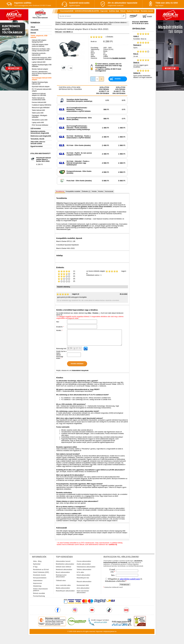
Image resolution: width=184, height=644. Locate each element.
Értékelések (139, 29)
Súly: (92, 55)
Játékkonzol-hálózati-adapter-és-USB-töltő (39, 94)
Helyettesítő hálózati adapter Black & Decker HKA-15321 (43, 160)
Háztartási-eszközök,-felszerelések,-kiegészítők (40, 132)
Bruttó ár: (94, 42)
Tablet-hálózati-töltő (38, 110)
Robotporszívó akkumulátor (61, 576)
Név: (58, 322)
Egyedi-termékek (37, 146)
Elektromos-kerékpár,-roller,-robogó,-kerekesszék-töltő (41, 50)
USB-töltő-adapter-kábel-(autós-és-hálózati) (40, 45)
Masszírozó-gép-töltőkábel (41, 108)
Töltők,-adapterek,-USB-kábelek (39, 37)
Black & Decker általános (64, 24)
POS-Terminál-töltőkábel (40, 125)
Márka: (93, 56)
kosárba (118, 79)
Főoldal (58, 23)
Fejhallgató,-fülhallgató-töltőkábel (40, 116)
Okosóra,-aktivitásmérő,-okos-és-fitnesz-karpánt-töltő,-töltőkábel (42, 73)
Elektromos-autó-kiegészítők (41, 136)
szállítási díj (113, 545)
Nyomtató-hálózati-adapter (41, 87)
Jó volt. (143, 54)
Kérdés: (59, 330)
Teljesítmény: (95, 49)
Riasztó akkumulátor (84, 582)
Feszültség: (95, 48)
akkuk (79, 631)
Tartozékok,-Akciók (37, 139)
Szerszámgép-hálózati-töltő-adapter (42, 79)
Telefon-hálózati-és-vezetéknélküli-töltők (39, 99)
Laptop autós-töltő (38, 122)
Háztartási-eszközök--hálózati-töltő (39, 54)
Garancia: (94, 58)
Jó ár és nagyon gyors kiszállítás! (143, 63)
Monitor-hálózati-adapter (40, 69)
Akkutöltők (34, 30)
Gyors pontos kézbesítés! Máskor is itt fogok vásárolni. (143, 74)
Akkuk (33, 27)
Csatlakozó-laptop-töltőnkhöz (42, 105)
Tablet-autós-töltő (38, 113)
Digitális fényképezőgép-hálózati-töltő (40, 83)
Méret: (93, 53)
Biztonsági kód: (61, 349)
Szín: (92, 51)
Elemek (33, 33)
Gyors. (143, 45)
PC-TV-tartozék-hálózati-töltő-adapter (42, 90)
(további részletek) (119, 58)
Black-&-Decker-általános (118, 23)
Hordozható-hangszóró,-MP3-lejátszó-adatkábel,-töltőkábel (42, 59)
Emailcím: (60, 327)
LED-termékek (36, 128)
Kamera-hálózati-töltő (39, 102)
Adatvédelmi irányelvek (80, 370)
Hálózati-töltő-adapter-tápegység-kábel (39, 41)
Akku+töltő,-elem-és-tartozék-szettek (38, 143)
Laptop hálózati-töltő (39, 62)
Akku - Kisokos (93, 313)
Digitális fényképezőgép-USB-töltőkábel (42, 66)
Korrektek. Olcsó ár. (143, 36)
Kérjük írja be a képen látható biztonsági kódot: (61, 355)
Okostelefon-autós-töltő (40, 120)
